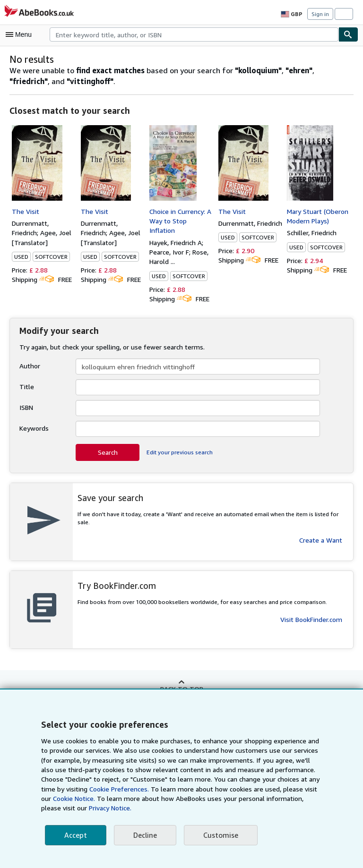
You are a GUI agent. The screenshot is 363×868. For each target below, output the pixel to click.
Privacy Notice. (63, 808)
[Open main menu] (21, 34)
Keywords (34, 428)
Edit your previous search (178, 452)
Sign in (320, 14)
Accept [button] (75, 835)
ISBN (27, 408)
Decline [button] (144, 835)
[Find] (348, 34)
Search (108, 452)
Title (26, 387)
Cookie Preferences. (93, 789)
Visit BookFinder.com (311, 620)
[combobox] (194, 34)
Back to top (181, 689)
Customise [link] (219, 835)
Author (29, 366)
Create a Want (321, 532)
